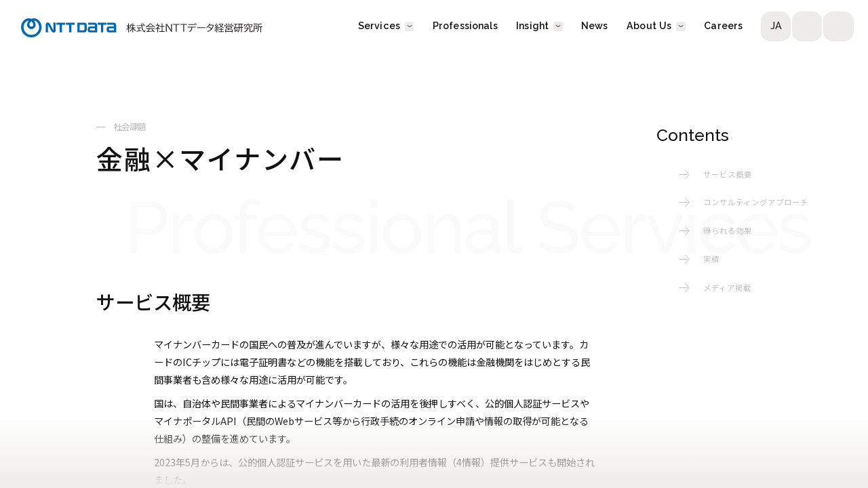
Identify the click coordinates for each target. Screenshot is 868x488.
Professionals (465, 26)
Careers (723, 26)
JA (776, 26)
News (595, 26)
